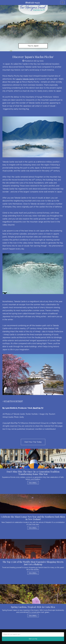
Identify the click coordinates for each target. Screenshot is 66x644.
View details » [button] (33, 483)
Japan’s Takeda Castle (25, 79)
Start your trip (33, 639)
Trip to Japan (33, 46)
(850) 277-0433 (33, 2)
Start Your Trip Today (33, 442)
